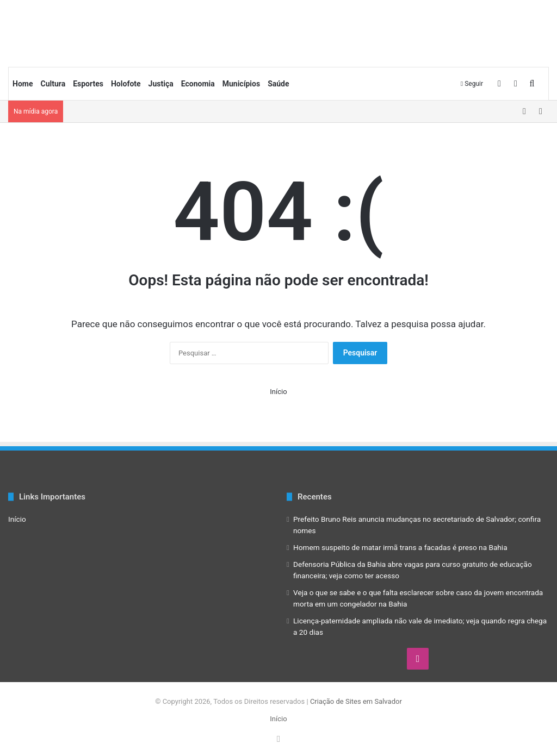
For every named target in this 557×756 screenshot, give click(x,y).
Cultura (53, 84)
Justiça (161, 84)
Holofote (126, 84)
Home (23, 84)
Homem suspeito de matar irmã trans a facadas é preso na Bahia (400, 547)
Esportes (88, 84)
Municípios (241, 84)
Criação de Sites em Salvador (356, 701)
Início (278, 392)
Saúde (278, 84)
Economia (198, 84)
